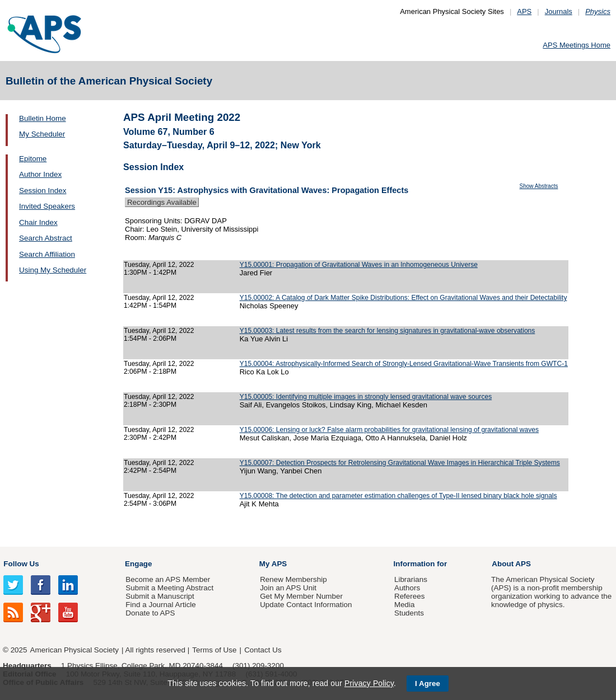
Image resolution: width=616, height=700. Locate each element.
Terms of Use (214, 650)
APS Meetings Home (577, 45)
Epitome (33, 159)
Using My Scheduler (53, 270)
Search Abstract (46, 238)
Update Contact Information (306, 605)
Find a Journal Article (160, 605)
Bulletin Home (43, 118)
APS (524, 11)
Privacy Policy (369, 683)
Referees (410, 596)
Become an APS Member (168, 579)
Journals (559, 11)
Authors (407, 588)
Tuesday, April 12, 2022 (159, 265)
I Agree (428, 683)
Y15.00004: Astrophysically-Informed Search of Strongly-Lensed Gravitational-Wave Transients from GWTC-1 (404, 364)
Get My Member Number (301, 596)
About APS (511, 564)
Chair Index (38, 222)
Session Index (43, 191)
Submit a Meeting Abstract (169, 588)
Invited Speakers (47, 206)
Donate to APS (150, 613)
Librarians (411, 579)
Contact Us (263, 650)
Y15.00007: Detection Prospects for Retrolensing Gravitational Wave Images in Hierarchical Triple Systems (400, 463)
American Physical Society (74, 650)
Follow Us (21, 564)
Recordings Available (162, 202)
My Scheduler (42, 134)
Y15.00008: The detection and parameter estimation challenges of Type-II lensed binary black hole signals (398, 496)
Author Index (40, 174)
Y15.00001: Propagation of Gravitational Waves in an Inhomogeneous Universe (359, 265)
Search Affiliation (47, 254)
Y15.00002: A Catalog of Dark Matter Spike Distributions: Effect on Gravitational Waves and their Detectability (403, 298)
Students (409, 613)
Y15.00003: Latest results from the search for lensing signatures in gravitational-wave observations (388, 331)
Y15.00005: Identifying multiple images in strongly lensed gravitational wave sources (366, 397)
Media (405, 605)
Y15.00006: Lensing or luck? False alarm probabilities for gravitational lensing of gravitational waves (389, 430)
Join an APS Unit (288, 588)
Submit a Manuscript (160, 596)
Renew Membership (293, 579)
